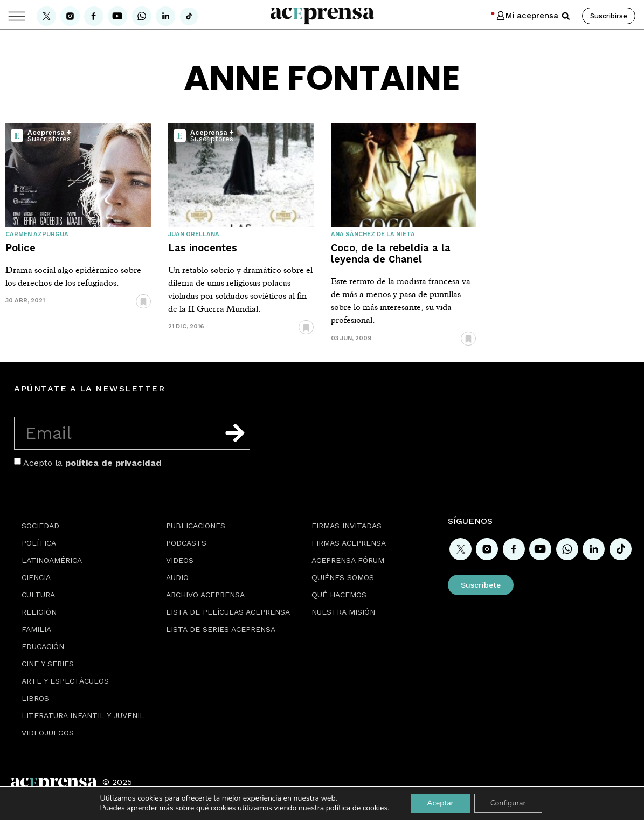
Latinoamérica (52, 560)
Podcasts (186, 543)
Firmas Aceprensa (349, 543)
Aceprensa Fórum (348, 560)
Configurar (508, 803)
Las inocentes (203, 248)
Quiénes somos (343, 577)
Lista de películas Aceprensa (228, 612)
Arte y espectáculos (65, 681)
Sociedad (40, 526)
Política (39, 543)
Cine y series (48, 664)
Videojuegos (48, 733)
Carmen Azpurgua (37, 234)
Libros (35, 698)
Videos (180, 560)
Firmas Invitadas (347, 526)
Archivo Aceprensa (205, 595)
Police (20, 248)
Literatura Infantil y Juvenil (83, 715)
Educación (43, 646)
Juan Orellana (194, 234)
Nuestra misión (343, 612)
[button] (566, 16)
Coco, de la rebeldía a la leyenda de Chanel (391, 253)
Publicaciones (196, 526)
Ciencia (36, 577)
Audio (177, 577)
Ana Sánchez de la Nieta (373, 234)
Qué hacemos (339, 595)
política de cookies (357, 808)
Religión (39, 612)
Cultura (38, 595)
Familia (36, 629)
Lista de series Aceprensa (221, 629)
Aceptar (440, 803)
